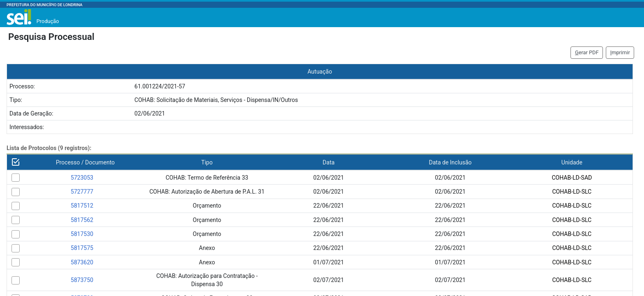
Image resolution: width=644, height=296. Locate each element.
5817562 (82, 220)
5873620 (82, 262)
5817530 (82, 234)
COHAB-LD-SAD (572, 178)
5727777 (82, 192)
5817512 (82, 206)
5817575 (82, 248)
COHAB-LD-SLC (572, 192)
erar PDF (587, 52)
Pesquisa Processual (51, 37)
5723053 (82, 178)
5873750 (82, 280)
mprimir (620, 52)
